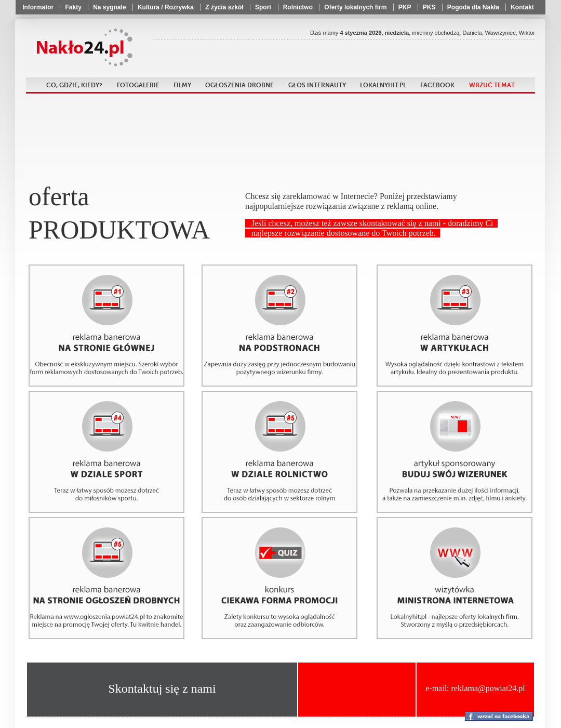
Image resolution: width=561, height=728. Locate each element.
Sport (263, 7)
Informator (38, 7)
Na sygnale (109, 7)
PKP (405, 7)
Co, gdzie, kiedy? (74, 85)
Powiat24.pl (83, 47)
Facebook (437, 85)
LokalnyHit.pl (383, 85)
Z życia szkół (224, 7)
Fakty (73, 7)
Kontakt (522, 7)
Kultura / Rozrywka (166, 7)
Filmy (182, 85)
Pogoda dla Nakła (473, 7)
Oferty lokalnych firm (355, 7)
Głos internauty (317, 85)
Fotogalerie (138, 85)
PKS (429, 7)
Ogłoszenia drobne (239, 85)
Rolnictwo (298, 7)
